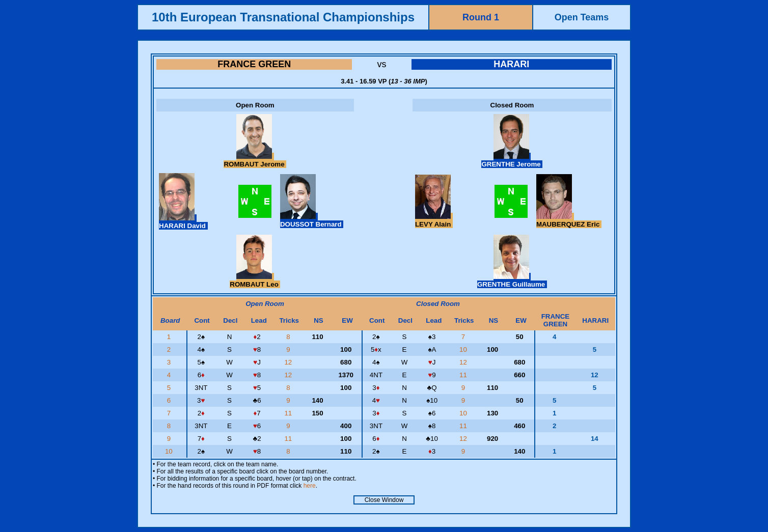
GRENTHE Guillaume (512, 281)
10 (464, 349)
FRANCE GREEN (254, 64)
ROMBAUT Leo (255, 281)
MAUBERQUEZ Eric (569, 220)
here (310, 486)
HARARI (511, 64)
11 (464, 375)
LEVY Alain (434, 220)
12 (289, 362)
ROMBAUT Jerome (255, 160)
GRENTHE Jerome (512, 160)
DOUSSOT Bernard (312, 220)
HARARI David (183, 222)
